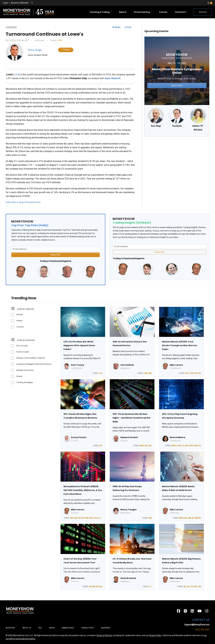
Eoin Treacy (78, 365)
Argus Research (112, 78)
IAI (193, 518)
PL (183, 446)
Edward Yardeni (129, 437)
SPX (199, 373)
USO (96, 518)
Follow (66, 50)
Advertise (10, 628)
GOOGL (179, 446)
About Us (27, 628)
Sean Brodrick (128, 578)
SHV (79, 518)
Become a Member (20, 3)
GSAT (190, 518)
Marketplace (68, 628)
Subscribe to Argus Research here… (24, 202)
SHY (83, 518)
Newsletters (88, 628)
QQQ (146, 446)
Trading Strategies (25, 382)
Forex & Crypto (23, 352)
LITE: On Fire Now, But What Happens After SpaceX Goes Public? (79, 345)
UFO (196, 373)
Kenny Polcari (79, 437)
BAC (186, 518)
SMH (87, 518)
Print (128, 27)
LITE (101, 373)
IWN (72, 518)
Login (5, 3)
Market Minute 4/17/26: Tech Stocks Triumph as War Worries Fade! (180, 345)
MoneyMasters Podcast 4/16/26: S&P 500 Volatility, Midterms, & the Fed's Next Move (83, 490)
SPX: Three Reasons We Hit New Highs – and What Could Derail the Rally (132, 418)
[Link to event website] (177, 71)
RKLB (187, 446)
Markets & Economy (25, 370)
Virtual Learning (142, 12)
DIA (90, 587)
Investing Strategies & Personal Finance (34, 364)
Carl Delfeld (127, 365)
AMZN (174, 446)
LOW (59, 40)
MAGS (142, 446)
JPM (199, 587)
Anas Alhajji (156, 126)
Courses (163, 12)
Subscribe (55, 255)
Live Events (180, 12)
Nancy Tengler (129, 510)
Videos (19, 321)
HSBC (146, 373)
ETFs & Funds (22, 346)
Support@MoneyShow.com (197, 625)
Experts (123, 12)
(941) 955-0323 (202, 630)
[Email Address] (56, 249)
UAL (188, 587)
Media (52, 628)
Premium (203, 12)
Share (117, 27)
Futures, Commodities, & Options (31, 358)
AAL (185, 587)
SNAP (196, 518)
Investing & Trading (100, 12)
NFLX (187, 373)
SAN (150, 373)
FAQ (40, 628)
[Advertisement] (177, 162)
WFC (196, 587)
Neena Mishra (177, 437)
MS (200, 518)
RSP (97, 587)
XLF (99, 518)
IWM (93, 587)
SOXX (192, 373)
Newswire (106, 628)
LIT (150, 587)
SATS (191, 446)
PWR (150, 518)
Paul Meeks (177, 126)
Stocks (19, 376)
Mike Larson (176, 365)
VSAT (195, 446)
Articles (20, 314)
